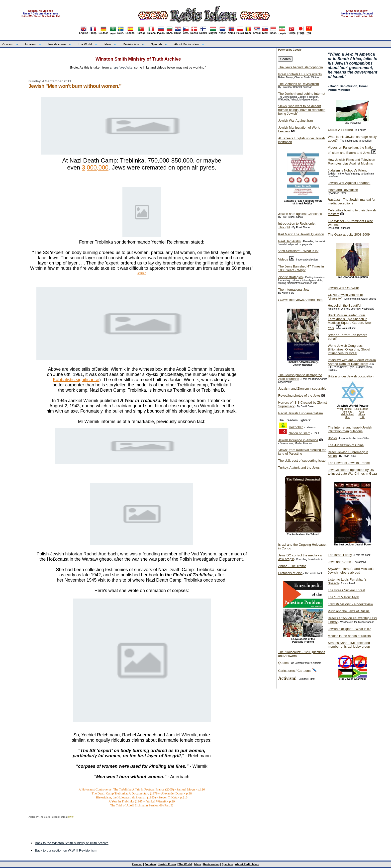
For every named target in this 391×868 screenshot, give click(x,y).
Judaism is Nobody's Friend (347, 170)
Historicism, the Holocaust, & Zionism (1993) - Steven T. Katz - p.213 (142, 797)
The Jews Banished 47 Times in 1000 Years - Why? (301, 268)
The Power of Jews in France (349, 463)
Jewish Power (57, 44)
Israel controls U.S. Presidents (300, 74)
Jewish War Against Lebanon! (349, 183)
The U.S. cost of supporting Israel (302, 461)
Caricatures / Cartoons (294, 671)
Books (332, 438)
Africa (362, 414)
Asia (361, 412)
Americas (347, 412)
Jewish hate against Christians (300, 214)
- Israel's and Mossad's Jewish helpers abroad (351, 571)
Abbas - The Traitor (292, 566)
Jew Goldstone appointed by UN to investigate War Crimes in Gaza (352, 472)
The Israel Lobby (340, 555)
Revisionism (131, 44)
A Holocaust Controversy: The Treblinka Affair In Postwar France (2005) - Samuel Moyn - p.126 (142, 789)
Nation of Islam (299, 433)
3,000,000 (95, 167)
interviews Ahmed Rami (301, 300)
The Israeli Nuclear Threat (346, 590)
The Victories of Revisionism (298, 84)
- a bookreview (350, 604)
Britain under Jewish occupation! (351, 376)
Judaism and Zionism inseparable (302, 389)
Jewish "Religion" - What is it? (349, 629)
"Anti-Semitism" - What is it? (298, 251)
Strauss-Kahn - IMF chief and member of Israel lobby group (349, 645)
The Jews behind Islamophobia (300, 67)
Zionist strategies (290, 277)
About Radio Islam (187, 44)
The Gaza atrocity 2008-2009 (349, 234)
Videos (283, 259)
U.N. (348, 417)
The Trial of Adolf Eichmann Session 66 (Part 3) (142, 805)
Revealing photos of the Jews (299, 395)
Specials (156, 44)
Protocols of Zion (290, 573)
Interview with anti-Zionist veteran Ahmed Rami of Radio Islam (352, 362)
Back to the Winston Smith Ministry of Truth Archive (72, 843)
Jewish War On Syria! (343, 288)
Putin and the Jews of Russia (349, 611)
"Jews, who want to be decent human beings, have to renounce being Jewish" (302, 110)
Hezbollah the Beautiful (344, 305)
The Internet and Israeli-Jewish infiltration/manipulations (350, 429)
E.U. (362, 417)
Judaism (30, 44)
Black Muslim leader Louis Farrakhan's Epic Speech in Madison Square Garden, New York (349, 322)
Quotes (283, 663)
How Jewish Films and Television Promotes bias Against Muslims (351, 162)
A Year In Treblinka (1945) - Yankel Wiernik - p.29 (142, 801)
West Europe (345, 409)
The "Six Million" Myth (343, 597)
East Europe (361, 409)
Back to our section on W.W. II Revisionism (66, 850)
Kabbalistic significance (76, 380)
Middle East (347, 414)
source (142, 273)
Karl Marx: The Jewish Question (301, 234)
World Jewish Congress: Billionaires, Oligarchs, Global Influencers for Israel (349, 349)
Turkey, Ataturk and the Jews (299, 468)
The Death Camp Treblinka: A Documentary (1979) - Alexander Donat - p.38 (142, 793)
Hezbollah (296, 427)
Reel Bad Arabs (289, 241)
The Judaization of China (346, 445)
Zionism (7, 44)
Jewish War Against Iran (295, 121)
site (123, 67)
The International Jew (293, 290)
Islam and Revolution (343, 190)
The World (85, 44)
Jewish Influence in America (298, 440)
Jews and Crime (339, 562)
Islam (107, 44)
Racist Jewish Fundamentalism (300, 413)
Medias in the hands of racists (349, 636)
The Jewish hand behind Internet (302, 94)
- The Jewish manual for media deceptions (351, 201)
